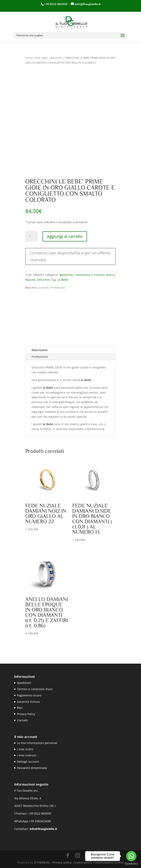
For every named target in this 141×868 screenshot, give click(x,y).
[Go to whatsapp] (131, 856)
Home (29, 58)
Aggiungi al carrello (65, 236)
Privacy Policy (26, 714)
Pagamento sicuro (29, 695)
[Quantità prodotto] (31, 236)
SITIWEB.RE (42, 862)
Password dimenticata (32, 768)
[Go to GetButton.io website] (131, 864)
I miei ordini (25, 749)
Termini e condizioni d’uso (35, 689)
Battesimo (57, 58)
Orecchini (44, 280)
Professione (40, 357)
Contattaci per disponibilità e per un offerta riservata (70, 256)
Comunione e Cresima (90, 275)
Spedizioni (24, 683)
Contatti (22, 720)
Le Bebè (63, 280)
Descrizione (40, 350)
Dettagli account (28, 762)
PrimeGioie (58, 288)
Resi (20, 708)
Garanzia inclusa (28, 702)
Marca (110, 275)
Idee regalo (42, 58)
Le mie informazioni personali (37, 743)
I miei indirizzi (27, 755)
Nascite (30, 280)
